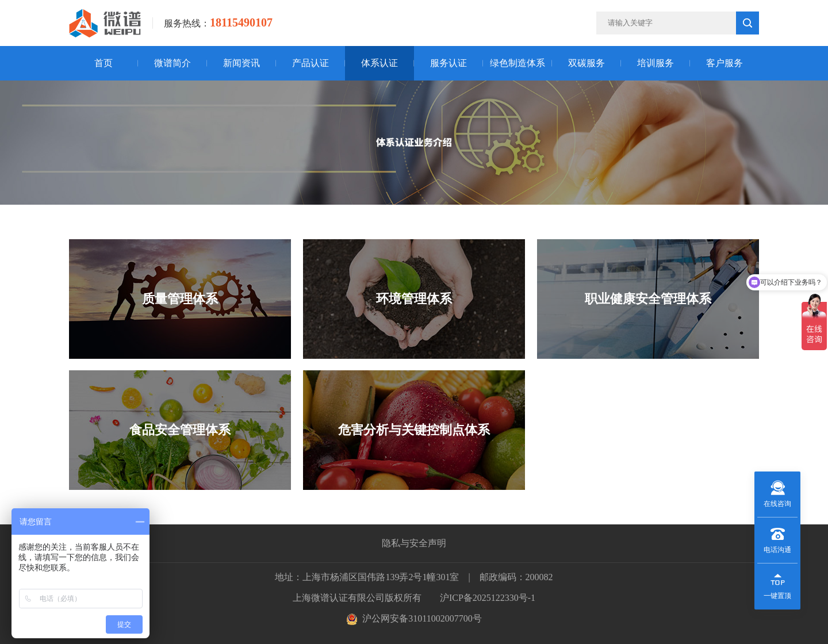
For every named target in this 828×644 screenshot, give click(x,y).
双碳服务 (586, 63)
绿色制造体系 (517, 63)
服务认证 (448, 63)
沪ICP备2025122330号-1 (488, 598)
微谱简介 (172, 63)
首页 (103, 63)
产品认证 (310, 63)
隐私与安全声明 (414, 543)
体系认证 (379, 63)
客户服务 (724, 63)
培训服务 (655, 63)
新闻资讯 (241, 63)
